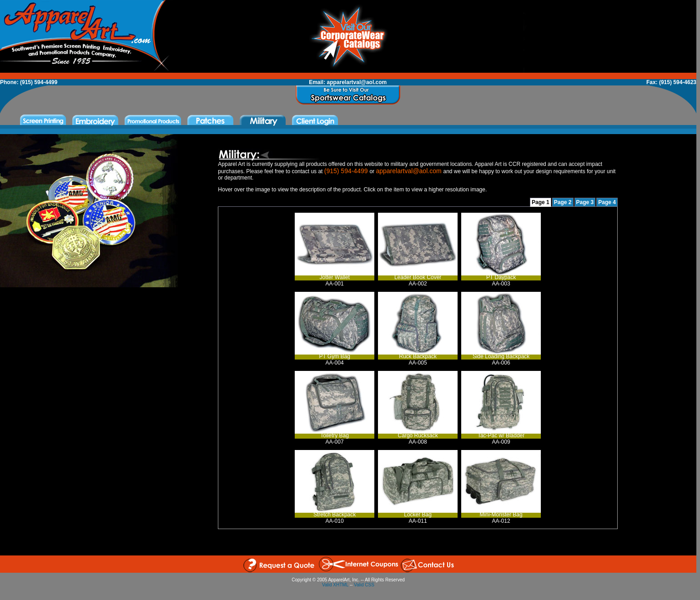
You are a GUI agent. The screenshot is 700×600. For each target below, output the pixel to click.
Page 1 (541, 202)
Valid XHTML (335, 585)
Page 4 (607, 202)
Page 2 (563, 202)
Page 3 (585, 202)
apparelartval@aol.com (357, 82)
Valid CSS (364, 585)
